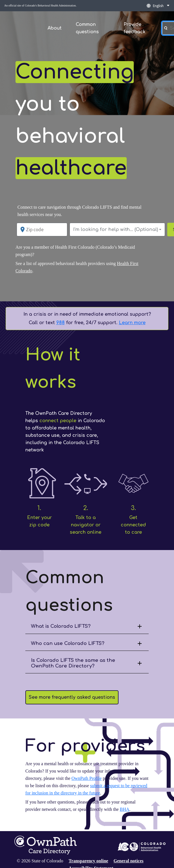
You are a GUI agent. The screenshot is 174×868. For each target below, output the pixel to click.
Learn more (132, 323)
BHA (124, 809)
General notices (128, 861)
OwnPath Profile (87, 778)
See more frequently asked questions (72, 697)
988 (61, 323)
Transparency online (88, 861)
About (55, 28)
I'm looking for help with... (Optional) (116, 230)
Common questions (87, 28)
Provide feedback (135, 28)
